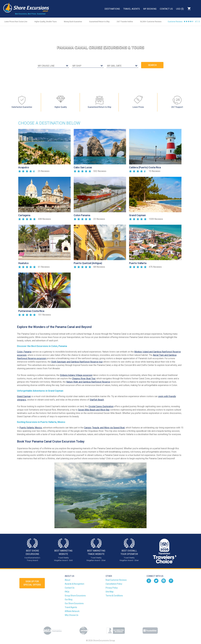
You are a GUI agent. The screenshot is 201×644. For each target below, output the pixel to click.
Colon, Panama (24, 352)
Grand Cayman (24, 396)
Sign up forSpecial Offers (32, 583)
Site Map (110, 592)
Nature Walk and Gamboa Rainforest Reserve (88, 382)
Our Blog (69, 599)
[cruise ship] (88, 66)
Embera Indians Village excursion (76, 375)
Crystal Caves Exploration (101, 406)
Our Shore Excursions (74, 603)
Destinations (112, 9)
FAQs (67, 592)
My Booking (150, 9)
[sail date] (122, 66)
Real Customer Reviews (116, 580)
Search (196, 9)
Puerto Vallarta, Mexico (31, 428)
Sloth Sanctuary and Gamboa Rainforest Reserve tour (77, 362)
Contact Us (166, 9)
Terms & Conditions (114, 596)
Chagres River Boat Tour (84, 379)
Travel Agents (132, 9)
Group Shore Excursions (75, 596)
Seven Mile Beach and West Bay (94, 410)
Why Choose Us (72, 615)
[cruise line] (53, 66)
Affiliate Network (72, 611)
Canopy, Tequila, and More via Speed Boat (104, 428)
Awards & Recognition (74, 584)
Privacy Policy (112, 588)
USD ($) (180, 9)
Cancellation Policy (114, 584)
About (67, 580)
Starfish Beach (97, 400)
